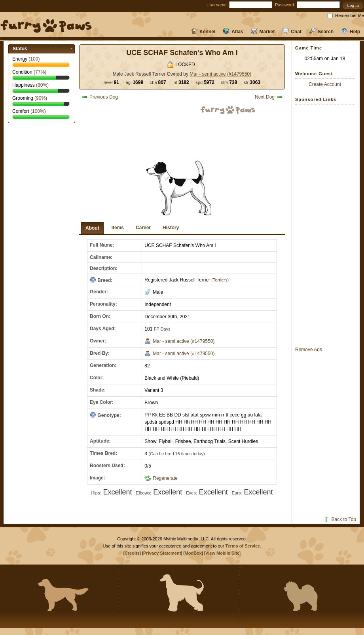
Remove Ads (309, 350)
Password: (285, 5)
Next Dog (269, 97)
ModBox (193, 553)
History (171, 228)
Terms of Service (243, 546)
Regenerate (161, 478)
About (92, 228)
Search (321, 32)
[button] (353, 5)
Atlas (233, 32)
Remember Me (350, 15)
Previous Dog (100, 97)
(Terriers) (219, 280)
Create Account (325, 84)
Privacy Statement (162, 553)
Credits (132, 553)
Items (118, 228)
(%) (40, 72)
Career (143, 228)
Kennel (203, 32)
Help (351, 32)
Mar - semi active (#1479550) (220, 74)
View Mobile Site (222, 553)
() (34, 59)
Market (263, 32)
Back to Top (340, 519)
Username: (217, 5)
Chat (292, 32)
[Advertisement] (327, 225)
